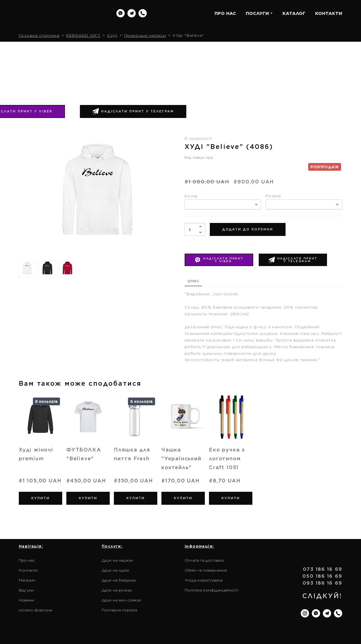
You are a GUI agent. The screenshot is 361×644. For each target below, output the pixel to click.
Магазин (27, 580)
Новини (26, 600)
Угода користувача (204, 580)
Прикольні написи (145, 35)
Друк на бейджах (119, 580)
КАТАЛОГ (294, 13)
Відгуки (26, 590)
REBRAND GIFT (83, 35)
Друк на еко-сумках (121, 600)
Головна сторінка (39, 35)
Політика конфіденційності (211, 590)
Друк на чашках (117, 560)
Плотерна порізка (119, 610)
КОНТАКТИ (329, 13)
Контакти (28, 570)
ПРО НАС (225, 13)
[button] (121, 13)
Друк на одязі (115, 570)
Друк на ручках (117, 590)
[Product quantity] (194, 229)
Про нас (27, 560)
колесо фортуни (36, 610)
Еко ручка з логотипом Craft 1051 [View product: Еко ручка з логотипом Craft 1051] (227, 458)
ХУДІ (112, 35)
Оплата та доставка (204, 560)
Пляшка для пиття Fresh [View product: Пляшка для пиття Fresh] (132, 454)
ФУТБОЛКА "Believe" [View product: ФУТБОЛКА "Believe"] (84, 454)
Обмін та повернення (206, 570)
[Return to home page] (54, 13)
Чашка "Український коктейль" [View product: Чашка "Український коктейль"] (181, 458)
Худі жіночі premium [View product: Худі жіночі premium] (36, 454)
